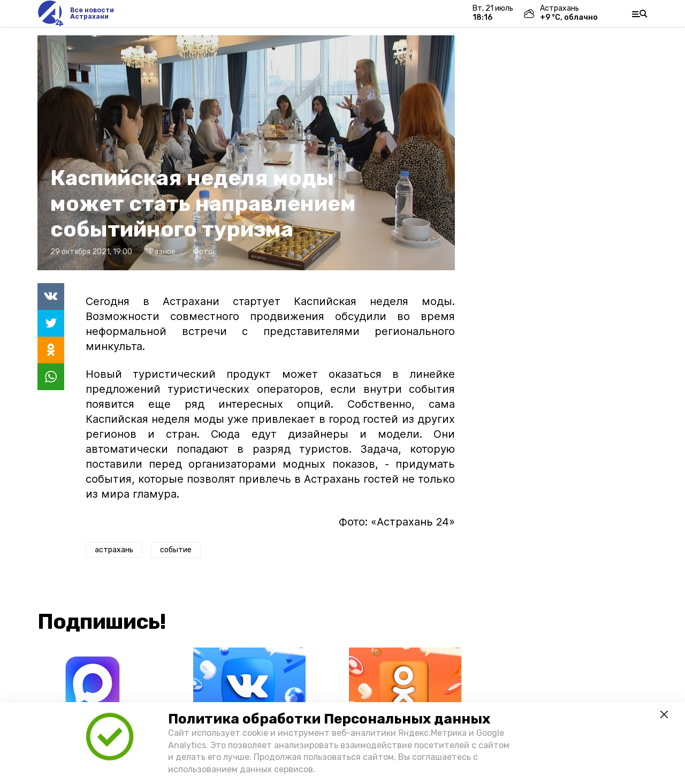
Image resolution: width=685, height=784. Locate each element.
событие (176, 550)
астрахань (114, 550)
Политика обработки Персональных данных (329, 719)
